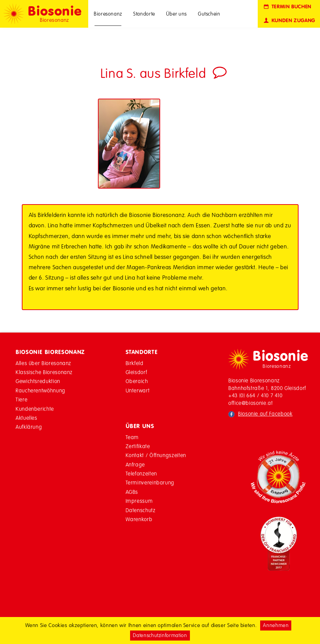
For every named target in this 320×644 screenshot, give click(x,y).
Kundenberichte (35, 409)
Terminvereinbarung (150, 483)
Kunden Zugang (289, 21)
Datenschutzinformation (160, 635)
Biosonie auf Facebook (265, 414)
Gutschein (209, 14)
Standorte (144, 14)
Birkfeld (135, 363)
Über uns (176, 14)
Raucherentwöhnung (40, 391)
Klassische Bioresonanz (44, 372)
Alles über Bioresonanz (43, 363)
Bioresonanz (108, 14)
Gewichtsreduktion (38, 381)
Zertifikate (138, 446)
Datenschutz (141, 510)
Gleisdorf (136, 372)
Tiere (21, 400)
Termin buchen (287, 7)
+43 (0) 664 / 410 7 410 (255, 395)
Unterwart (138, 391)
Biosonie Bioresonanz (50, 352)
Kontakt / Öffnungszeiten (156, 455)
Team (132, 437)
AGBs (132, 492)
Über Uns (140, 426)
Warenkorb (139, 519)
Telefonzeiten (141, 474)
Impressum (139, 501)
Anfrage (135, 465)
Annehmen (276, 625)
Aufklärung (29, 427)
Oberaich (137, 381)
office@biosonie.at (251, 403)
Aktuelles (26, 418)
